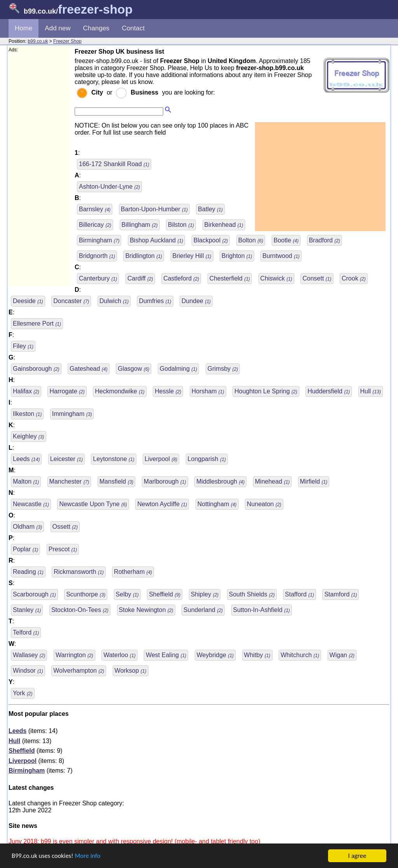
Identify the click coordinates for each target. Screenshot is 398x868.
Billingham (140, 225)
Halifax (26, 391)
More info (90, 856)
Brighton (237, 256)
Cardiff (140, 278)
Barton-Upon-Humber (154, 209)
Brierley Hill (192, 256)
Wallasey (29, 655)
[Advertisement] (40, 170)
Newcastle (31, 504)
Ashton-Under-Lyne (109, 187)
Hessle (168, 391)
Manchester (69, 481)
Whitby (257, 655)
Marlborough (165, 481)
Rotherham (133, 572)
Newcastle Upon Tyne (93, 504)
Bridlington (144, 256)
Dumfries (155, 301)
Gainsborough (36, 369)
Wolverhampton (79, 671)
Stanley (27, 610)
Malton (26, 481)
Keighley (29, 436)
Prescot (63, 549)
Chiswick (276, 278)
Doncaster (71, 301)
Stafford (299, 594)
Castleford (181, 278)
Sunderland (203, 610)
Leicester (66, 459)
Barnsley (95, 209)
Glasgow (134, 369)
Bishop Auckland (156, 240)
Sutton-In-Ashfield (262, 610)
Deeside (28, 301)
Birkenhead (224, 225)
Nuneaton (264, 504)
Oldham (27, 527)
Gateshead (88, 369)
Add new (58, 28)
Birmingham (99, 240)
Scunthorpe (86, 594)
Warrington (74, 655)
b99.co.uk (38, 41)
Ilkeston (27, 414)
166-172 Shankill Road (114, 164)
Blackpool (211, 240)
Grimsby (223, 369)
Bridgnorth (97, 256)
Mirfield (314, 481)
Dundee (196, 301)
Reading (28, 572)
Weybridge (215, 655)
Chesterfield (230, 278)
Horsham (208, 391)
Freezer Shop (67, 41)
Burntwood (281, 256)
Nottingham (217, 504)
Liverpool (161, 459)
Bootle (286, 240)
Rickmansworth (79, 572)
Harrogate (67, 391)
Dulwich (114, 301)
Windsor (28, 671)
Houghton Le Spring (266, 391)
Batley (210, 209)
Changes (96, 28)
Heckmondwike (120, 391)
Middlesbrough (220, 481)
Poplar (25, 549)
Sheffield (165, 594)
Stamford (340, 594)
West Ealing (166, 655)
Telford (26, 632)
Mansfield (117, 481)
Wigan (342, 655)
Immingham (72, 414)
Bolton (251, 240)
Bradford (325, 240)
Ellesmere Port (37, 324)
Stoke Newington (146, 610)
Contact (134, 28)
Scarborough (34, 594)
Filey (23, 346)
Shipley (205, 594)
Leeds (26, 459)
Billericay (95, 225)
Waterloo (120, 655)
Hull (371, 391)
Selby (127, 594)
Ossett (65, 527)
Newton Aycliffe (162, 504)
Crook (354, 278)
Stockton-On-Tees (80, 610)
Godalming (179, 369)
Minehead (272, 481)
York (23, 693)
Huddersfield (329, 391)
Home (24, 28)
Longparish (207, 459)
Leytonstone (113, 459)
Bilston (181, 225)
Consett (317, 278)
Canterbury (98, 278)
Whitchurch (300, 655)
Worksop (131, 671)
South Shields (252, 594)
